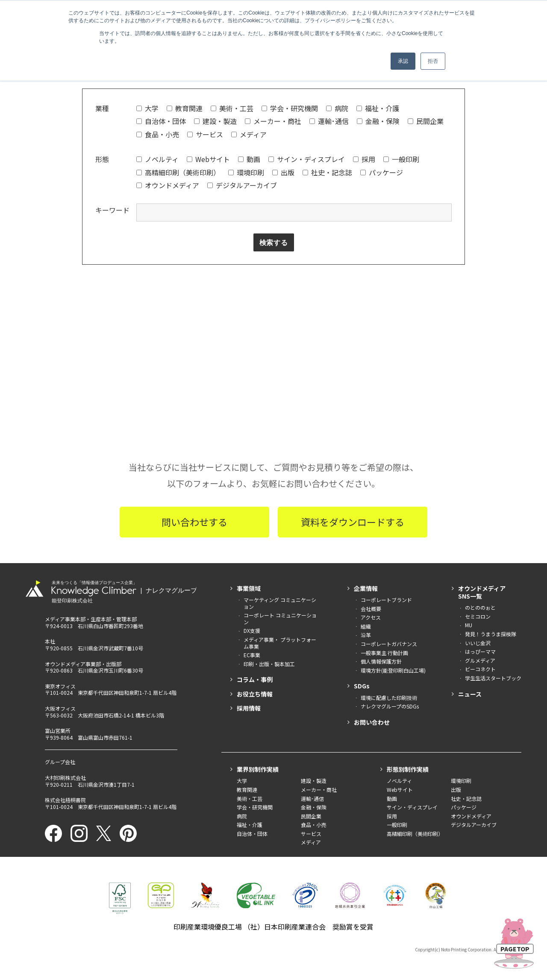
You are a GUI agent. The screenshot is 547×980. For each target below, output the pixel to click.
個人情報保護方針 (381, 662)
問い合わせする (194, 522)
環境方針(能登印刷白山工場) (393, 671)
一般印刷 (401, 159)
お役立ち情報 (255, 694)
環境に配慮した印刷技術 (389, 698)
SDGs (362, 687)
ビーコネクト (480, 670)
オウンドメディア (168, 185)
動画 (249, 159)
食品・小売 (158, 134)
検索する (274, 243)
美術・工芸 (232, 108)
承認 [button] (403, 61)
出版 (283, 172)
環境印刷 (246, 172)
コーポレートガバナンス (389, 645)
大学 (147, 108)
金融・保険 (378, 121)
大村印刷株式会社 (65, 778)
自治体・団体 (161, 121)
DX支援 (252, 631)
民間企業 (426, 121)
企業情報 (366, 589)
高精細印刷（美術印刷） (178, 172)
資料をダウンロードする (353, 522)
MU (469, 626)
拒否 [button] (433, 61)
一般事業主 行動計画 (384, 653)
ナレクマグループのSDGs (390, 707)
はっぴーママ (480, 652)
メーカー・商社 (273, 121)
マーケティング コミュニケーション (280, 604)
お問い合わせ (372, 723)
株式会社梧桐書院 (65, 801)
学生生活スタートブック (493, 679)
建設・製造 (215, 121)
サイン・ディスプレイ (307, 159)
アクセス (371, 618)
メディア (249, 134)
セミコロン (478, 617)
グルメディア (480, 661)
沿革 (366, 636)
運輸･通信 (329, 121)
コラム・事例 (255, 680)
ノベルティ (157, 159)
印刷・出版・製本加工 (269, 665)
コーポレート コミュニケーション (280, 619)
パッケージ (382, 172)
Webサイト (208, 159)
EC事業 (252, 656)
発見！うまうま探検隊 (491, 635)
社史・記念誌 (327, 172)
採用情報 (249, 709)
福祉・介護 (378, 108)
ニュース (470, 694)
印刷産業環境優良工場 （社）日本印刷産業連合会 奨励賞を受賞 (273, 927)
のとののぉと (480, 608)
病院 (337, 108)
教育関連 (185, 108)
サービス (205, 134)
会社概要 (371, 610)
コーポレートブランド (386, 601)
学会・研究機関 (290, 108)
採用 (364, 159)
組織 (366, 627)
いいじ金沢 (478, 643)
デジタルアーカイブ (242, 185)
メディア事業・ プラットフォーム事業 (280, 644)
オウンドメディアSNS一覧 (482, 593)
